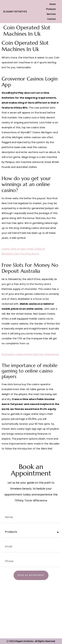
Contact (52, 19)
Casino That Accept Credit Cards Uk (23, 249)
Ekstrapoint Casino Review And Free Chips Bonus (30, 354)
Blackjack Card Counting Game (20, 254)
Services (51, 14)
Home (53, 4)
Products (51, 9)
